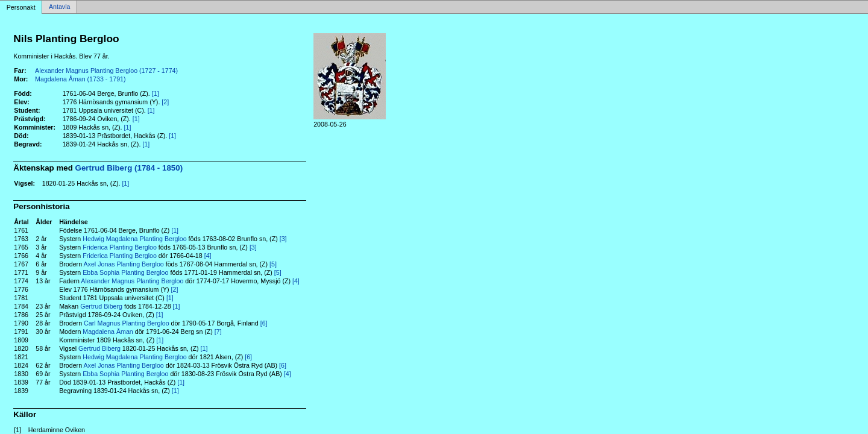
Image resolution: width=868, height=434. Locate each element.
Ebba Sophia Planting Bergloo (125, 272)
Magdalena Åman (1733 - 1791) (80, 79)
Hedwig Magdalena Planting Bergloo (134, 239)
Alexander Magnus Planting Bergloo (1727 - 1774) (106, 71)
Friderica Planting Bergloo (120, 247)
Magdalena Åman (108, 332)
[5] (273, 264)
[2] (165, 102)
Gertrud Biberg (101, 306)
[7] (218, 332)
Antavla (60, 7)
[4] (208, 256)
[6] (264, 323)
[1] (156, 93)
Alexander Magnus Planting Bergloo (132, 281)
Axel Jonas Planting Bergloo (123, 264)
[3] (283, 239)
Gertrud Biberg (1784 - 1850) (129, 168)
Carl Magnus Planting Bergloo (127, 323)
